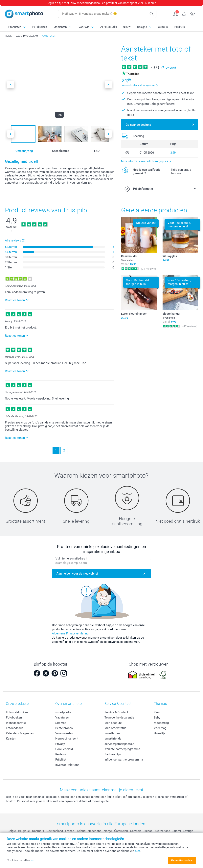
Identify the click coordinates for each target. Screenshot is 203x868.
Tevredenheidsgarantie (119, 718)
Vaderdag (160, 728)
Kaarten (11, 739)
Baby (157, 718)
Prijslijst (61, 760)
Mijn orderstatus (115, 728)
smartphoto (63, 712)
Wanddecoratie (16, 723)
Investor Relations (67, 765)
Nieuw (127, 27)
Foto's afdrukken (17, 712)
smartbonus (112, 733)
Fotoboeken (40, 27)
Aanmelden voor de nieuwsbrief (77, 574)
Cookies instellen (20, 860)
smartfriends (113, 739)
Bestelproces (64, 728)
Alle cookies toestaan (182, 860)
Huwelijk (160, 733)
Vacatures (62, 718)
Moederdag (161, 723)
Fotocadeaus (15, 728)
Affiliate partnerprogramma (122, 749)
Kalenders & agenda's (20, 733)
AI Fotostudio (109, 27)
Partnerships (113, 754)
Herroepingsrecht (67, 739)
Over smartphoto (68, 704)
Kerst (157, 712)
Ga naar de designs (138, 125)
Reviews (61, 754)
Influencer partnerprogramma (124, 760)
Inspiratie (180, 27)
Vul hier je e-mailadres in (72, 559)
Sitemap (61, 723)
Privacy (60, 744)
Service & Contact (116, 712)
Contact (163, 27)
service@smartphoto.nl (120, 744)
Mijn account (113, 723)
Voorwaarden (64, 733)
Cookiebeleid (64, 749)
